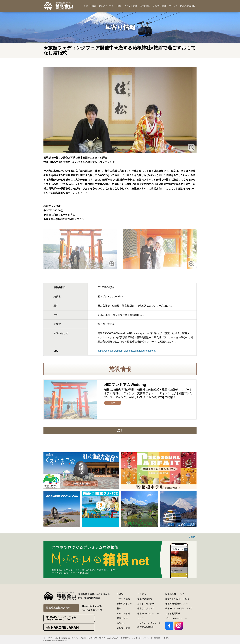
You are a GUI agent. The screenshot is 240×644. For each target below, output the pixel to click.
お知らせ (121, 623)
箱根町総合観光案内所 (58, 608)
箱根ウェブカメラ (146, 608)
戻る (120, 431)
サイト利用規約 (173, 613)
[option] (81, 471)
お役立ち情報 (159, 6)
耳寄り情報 (145, 6)
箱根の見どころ (107, 6)
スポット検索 (90, 6)
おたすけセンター (146, 604)
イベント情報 (130, 6)
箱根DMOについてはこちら (70, 618)
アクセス (173, 6)
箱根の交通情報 (188, 6)
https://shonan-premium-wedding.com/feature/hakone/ (127, 351)
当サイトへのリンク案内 (177, 599)
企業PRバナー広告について (179, 608)
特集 (119, 6)
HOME (120, 594)
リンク (141, 618)
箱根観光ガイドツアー (176, 594)
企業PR (192, 537)
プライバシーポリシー (176, 618)
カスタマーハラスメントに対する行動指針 (149, 625)
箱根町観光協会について (177, 604)
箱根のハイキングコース (149, 613)
